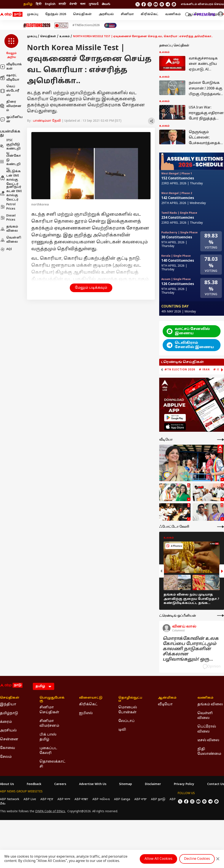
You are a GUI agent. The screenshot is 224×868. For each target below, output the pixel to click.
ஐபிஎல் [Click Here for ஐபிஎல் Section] (86, 713)
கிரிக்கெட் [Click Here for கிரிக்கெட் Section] (88, 704)
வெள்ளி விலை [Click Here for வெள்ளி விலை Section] (205, 716)
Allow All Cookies (158, 859)
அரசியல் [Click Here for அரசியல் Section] (8, 731)
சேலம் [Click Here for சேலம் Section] (6, 757)
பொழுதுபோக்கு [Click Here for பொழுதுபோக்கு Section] (52, 699)
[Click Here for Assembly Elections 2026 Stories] (37, 25)
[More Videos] (221, 440)
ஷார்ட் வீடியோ (10, 78)
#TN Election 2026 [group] (180, 369)
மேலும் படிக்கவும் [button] (91, 288)
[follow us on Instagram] (162, 4)
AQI (6, 249)
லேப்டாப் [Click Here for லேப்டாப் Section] (126, 721)
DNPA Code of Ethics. (50, 812)
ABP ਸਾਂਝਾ (141, 799)
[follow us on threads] (150, 4)
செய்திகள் (82, 14)
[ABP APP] (175, 418)
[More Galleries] (221, 527)
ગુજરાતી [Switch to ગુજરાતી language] (94, 4)
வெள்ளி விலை (11, 240)
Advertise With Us (93, 784)
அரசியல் (106, 14)
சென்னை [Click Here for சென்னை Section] (9, 739)
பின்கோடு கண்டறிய (10, 162)
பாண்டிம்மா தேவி (47, 121)
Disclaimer (153, 784)
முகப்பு (33, 14)
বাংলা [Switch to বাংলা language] (83, 4)
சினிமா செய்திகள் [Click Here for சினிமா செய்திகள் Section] (49, 710)
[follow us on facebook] (144, 4)
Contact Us (216, 784)
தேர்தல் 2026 (56, 14)
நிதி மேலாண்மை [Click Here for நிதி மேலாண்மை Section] (209, 752)
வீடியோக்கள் (11, 67)
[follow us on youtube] (156, 4)
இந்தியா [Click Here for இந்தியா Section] (8, 704)
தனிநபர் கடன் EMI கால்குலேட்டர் (11, 193)
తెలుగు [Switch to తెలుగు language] (106, 4)
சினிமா (127, 14)
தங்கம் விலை (9, 229)
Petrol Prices (8, 207)
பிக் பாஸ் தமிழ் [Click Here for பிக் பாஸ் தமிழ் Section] (48, 737)
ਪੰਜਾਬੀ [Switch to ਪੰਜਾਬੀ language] (73, 4)
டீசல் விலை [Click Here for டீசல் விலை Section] (208, 740)
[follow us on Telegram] (168, 4)
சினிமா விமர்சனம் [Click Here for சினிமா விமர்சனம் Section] (49, 723)
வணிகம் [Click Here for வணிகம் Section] (205, 698)
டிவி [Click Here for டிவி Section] (122, 730)
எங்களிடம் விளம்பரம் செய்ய (202, 4)
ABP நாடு (158, 799)
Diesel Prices (8, 218)
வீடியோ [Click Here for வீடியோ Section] (165, 704)
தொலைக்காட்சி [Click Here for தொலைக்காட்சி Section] (52, 764)
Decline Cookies (197, 859)
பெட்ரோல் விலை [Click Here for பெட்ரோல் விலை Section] (207, 729)
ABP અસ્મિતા (101, 799)
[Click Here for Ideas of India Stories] (61, 25)
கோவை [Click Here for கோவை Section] (8, 748)
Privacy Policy (184, 784)
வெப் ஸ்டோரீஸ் (10, 91)
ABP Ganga (122, 799)
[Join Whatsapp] (174, 4)
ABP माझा (81, 799)
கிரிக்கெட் (149, 14)
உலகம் (65, 37)
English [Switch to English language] (50, 4)
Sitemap (126, 784)
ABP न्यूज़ (47, 799)
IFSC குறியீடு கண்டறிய (10, 147)
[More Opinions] (221, 616)
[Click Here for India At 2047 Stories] (110, 25)
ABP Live (30, 799)
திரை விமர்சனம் (11, 106)
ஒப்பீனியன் (11, 119)
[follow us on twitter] (138, 4)
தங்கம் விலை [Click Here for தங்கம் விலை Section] (210, 704)
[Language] (44, 686)
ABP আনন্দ (64, 799)
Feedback (34, 784)
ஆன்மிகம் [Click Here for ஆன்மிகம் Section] (167, 698)
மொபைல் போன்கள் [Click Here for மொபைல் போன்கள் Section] (128, 710)
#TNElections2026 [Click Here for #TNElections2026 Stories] (86, 25)
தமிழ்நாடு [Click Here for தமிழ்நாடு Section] (9, 713)
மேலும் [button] (216, 14)
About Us (7, 784)
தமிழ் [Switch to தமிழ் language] (28, 4)
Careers (60, 784)
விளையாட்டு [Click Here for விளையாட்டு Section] (91, 698)
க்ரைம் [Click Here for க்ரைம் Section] (6, 722)
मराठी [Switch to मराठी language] (62, 4)
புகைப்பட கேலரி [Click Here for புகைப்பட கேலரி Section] (48, 751)
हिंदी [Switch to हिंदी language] (39, 4)
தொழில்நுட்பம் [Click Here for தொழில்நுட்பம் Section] (130, 699)
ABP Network (10, 799)
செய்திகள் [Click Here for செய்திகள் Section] (10, 698)
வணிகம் (173, 14)
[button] (11, 47)
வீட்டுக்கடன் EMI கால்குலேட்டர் (10, 178)
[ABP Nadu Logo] (11, 14)
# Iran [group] (204, 369)
